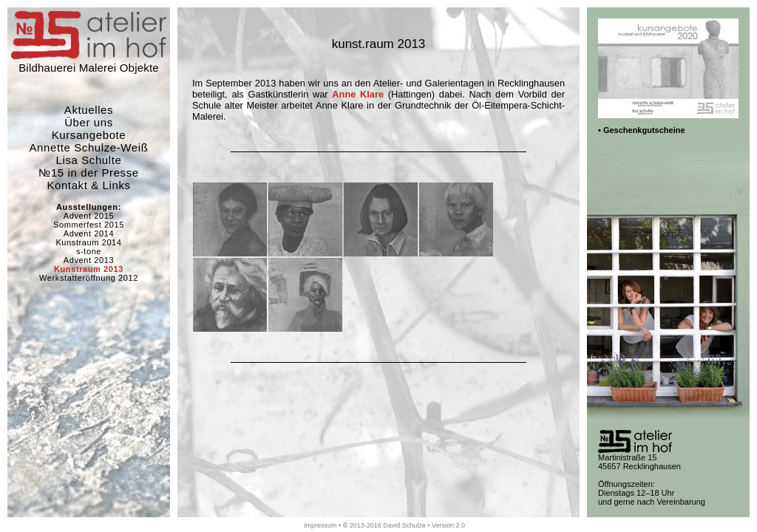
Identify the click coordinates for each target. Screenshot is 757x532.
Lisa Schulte (89, 160)
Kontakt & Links (88, 185)
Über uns (89, 122)
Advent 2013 (89, 260)
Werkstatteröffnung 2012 (89, 278)
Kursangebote (89, 135)
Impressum (320, 525)
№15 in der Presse (89, 173)
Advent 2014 (89, 233)
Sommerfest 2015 (89, 225)
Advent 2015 (89, 216)
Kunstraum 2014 (88, 242)
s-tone (89, 251)
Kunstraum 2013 (89, 269)
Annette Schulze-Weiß (89, 147)
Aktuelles (89, 110)
